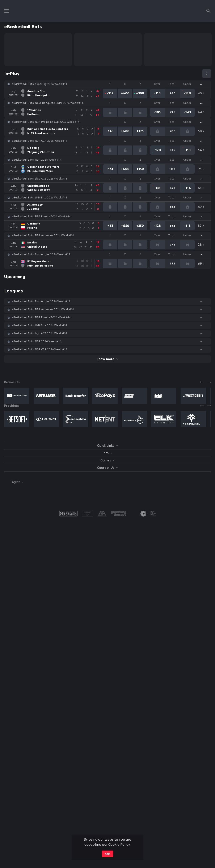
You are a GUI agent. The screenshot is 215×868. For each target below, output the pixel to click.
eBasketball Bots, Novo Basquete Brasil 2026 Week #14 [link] (48, 103)
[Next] (209, 382)
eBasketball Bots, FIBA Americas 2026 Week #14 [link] (43, 235)
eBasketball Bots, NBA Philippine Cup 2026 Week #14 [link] (46, 122)
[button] (107, 84)
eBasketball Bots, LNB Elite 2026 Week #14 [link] (39, 198)
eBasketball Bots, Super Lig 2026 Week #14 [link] (40, 84)
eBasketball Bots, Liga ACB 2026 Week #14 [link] (39, 179)
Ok (107, 854)
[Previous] (202, 382)
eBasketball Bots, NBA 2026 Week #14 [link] (37, 160)
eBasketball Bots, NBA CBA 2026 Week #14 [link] (40, 141)
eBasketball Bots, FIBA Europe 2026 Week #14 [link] (41, 217)
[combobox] (14, 482)
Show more (107, 359)
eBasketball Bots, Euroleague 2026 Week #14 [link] (41, 254)
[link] (55, 93)
